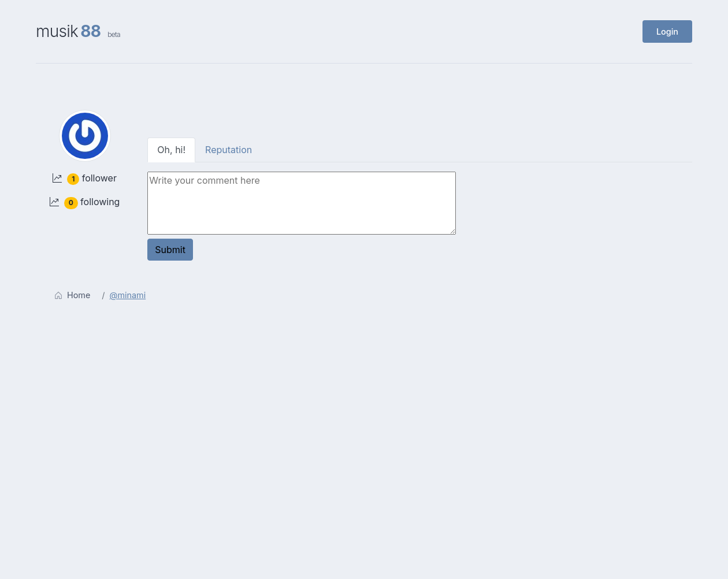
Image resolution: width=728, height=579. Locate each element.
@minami (128, 295)
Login (667, 31)
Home (72, 295)
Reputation (229, 150)
